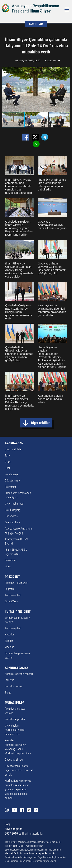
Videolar (9, 647)
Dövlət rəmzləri (13, 481)
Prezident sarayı (14, 686)
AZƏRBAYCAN (14, 443)
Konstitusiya (12, 474)
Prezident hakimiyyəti (16, 583)
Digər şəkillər (40, 423)
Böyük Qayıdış (12, 510)
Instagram (7, 810)
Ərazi (8, 462)
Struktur (9, 680)
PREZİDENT (12, 577)
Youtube (14, 810)
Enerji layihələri (13, 522)
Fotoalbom (11, 560)
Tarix (7, 456)
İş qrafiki (10, 589)
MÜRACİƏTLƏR (15, 703)
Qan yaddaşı (12, 516)
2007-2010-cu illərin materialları (25, 833)
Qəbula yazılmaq (14, 760)
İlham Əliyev (40, 11)
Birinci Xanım (12, 601)
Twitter (29, 810)
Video (8, 566)
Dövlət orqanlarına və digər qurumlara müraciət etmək (19, 770)
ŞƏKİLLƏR (36, 24)
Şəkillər (9, 641)
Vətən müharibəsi (14, 504)
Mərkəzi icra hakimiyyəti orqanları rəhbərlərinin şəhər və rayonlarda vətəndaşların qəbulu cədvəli (18, 789)
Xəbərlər (10, 634)
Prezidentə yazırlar (15, 719)
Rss (36, 810)
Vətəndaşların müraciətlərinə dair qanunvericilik (15, 730)
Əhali (8, 468)
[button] (67, 89)
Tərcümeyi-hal (13, 595)
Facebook (22, 810)
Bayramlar (10, 487)
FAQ (7, 824)
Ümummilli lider (13, 449)
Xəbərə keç (51, 61)
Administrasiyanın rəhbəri (19, 674)
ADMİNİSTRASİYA (17, 668)
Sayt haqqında (14, 829)
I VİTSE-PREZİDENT (18, 612)
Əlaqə (8, 693)
